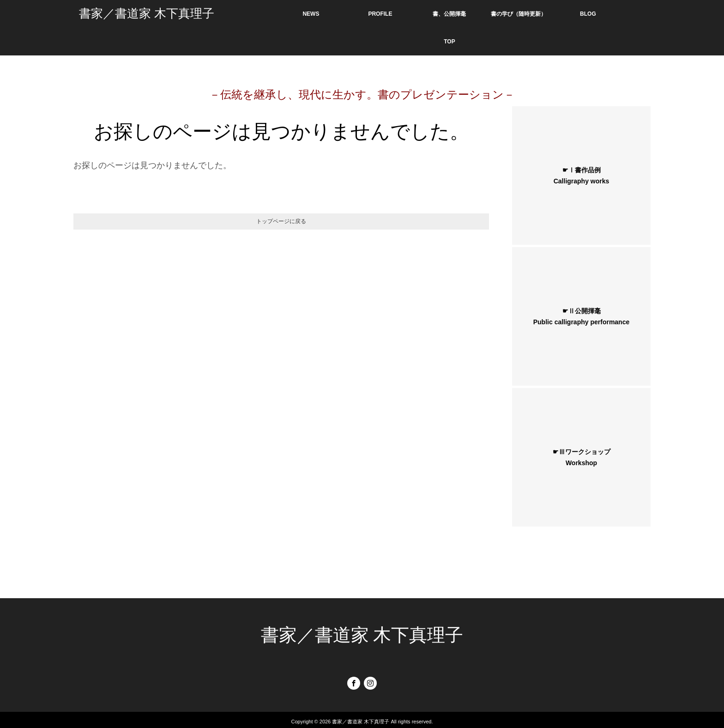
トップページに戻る (281, 221)
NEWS (311, 14)
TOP (449, 42)
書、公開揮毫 (449, 14)
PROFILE (380, 14)
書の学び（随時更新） (519, 14)
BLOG (588, 14)
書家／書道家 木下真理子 (147, 14)
